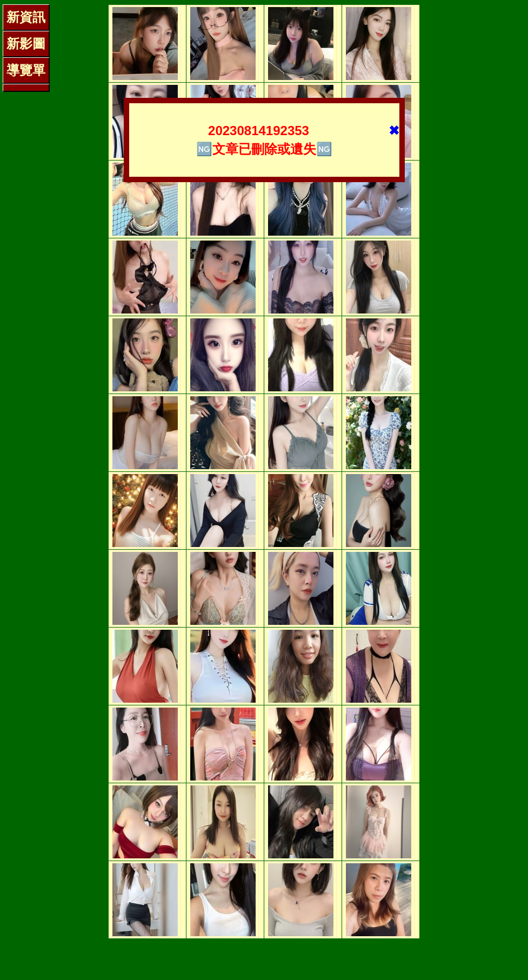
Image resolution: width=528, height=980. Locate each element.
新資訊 (26, 17)
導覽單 (26, 70)
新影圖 (26, 44)
